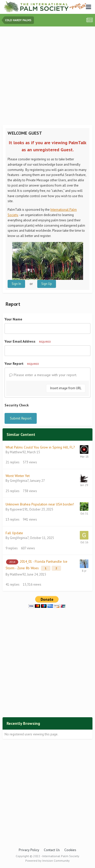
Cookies (70, 850)
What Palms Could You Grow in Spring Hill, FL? (40, 447)
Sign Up (47, 284)
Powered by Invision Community (48, 861)
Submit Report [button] (21, 418)
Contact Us (52, 850)
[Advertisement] (48, 76)
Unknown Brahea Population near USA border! (40, 504)
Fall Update (14, 533)
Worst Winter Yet (18, 476)
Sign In (16, 284)
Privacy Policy (29, 850)
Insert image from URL (66, 388)
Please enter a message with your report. (43, 375)
